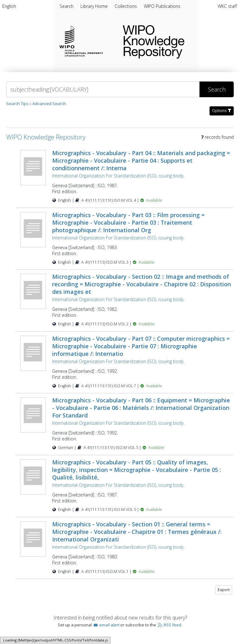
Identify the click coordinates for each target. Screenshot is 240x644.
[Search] (103, 89)
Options (222, 111)
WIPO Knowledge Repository (176, 41)
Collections (126, 6)
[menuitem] (9, 7)
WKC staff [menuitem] (227, 6)
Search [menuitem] (67, 6)
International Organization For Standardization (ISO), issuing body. (118, 176)
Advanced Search (49, 104)
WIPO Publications (162, 6)
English (9, 6)
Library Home (95, 6)
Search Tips (17, 104)
